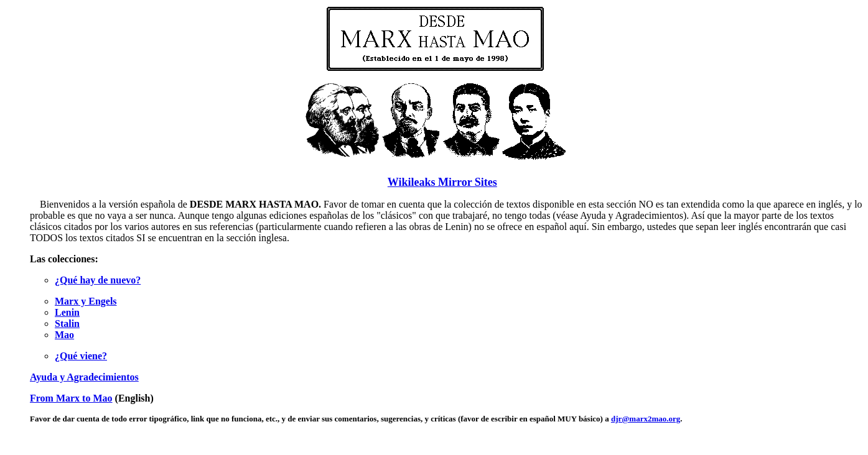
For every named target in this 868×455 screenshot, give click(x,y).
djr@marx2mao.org (646, 419)
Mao (64, 335)
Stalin (67, 324)
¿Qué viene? (81, 356)
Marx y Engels (86, 301)
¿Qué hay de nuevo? (98, 280)
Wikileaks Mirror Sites (442, 182)
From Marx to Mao (71, 398)
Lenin (67, 312)
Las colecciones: (64, 259)
